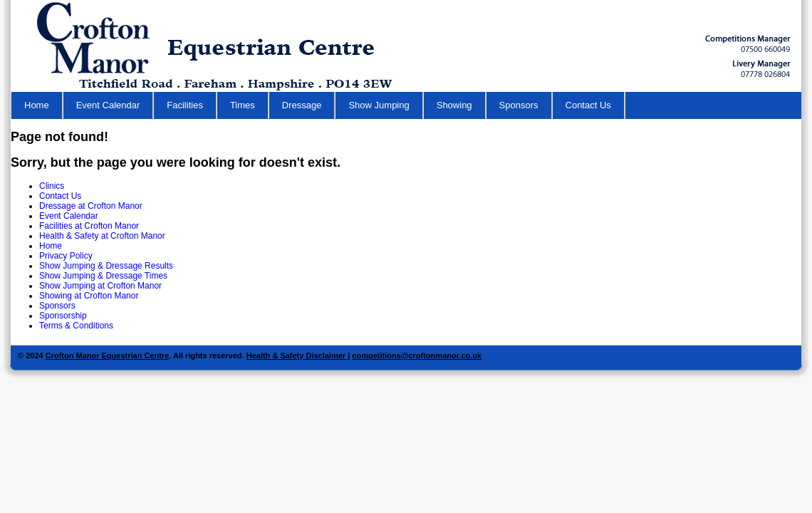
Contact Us (588, 105)
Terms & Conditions (76, 326)
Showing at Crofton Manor (89, 296)
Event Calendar (108, 105)
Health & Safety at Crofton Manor (102, 236)
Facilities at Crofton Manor (89, 226)
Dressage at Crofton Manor (91, 206)
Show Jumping (379, 105)
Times (243, 105)
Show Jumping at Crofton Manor (100, 286)
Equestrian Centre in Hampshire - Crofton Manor (222, 46)
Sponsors (519, 105)
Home (37, 105)
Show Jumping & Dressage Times (103, 276)
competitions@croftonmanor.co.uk (417, 356)
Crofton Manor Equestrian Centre (108, 356)
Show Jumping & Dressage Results (106, 266)
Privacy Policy (66, 256)
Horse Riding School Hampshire (748, 44)
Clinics (52, 186)
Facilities (185, 105)
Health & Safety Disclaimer (297, 356)
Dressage (302, 105)
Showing (454, 105)
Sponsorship (63, 316)
